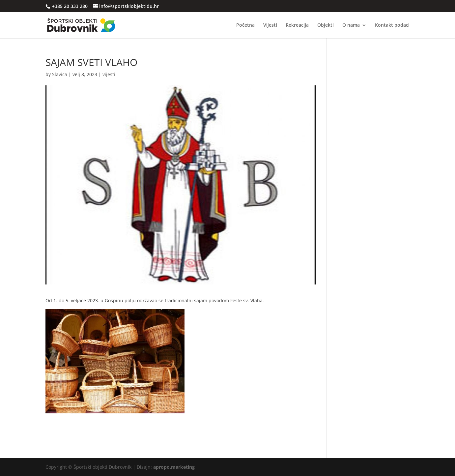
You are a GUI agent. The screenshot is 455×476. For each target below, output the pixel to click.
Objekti (326, 25)
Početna (245, 25)
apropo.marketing (174, 467)
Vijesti (270, 25)
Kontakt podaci (392, 25)
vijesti (109, 74)
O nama (351, 25)
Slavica (60, 74)
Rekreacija (297, 25)
